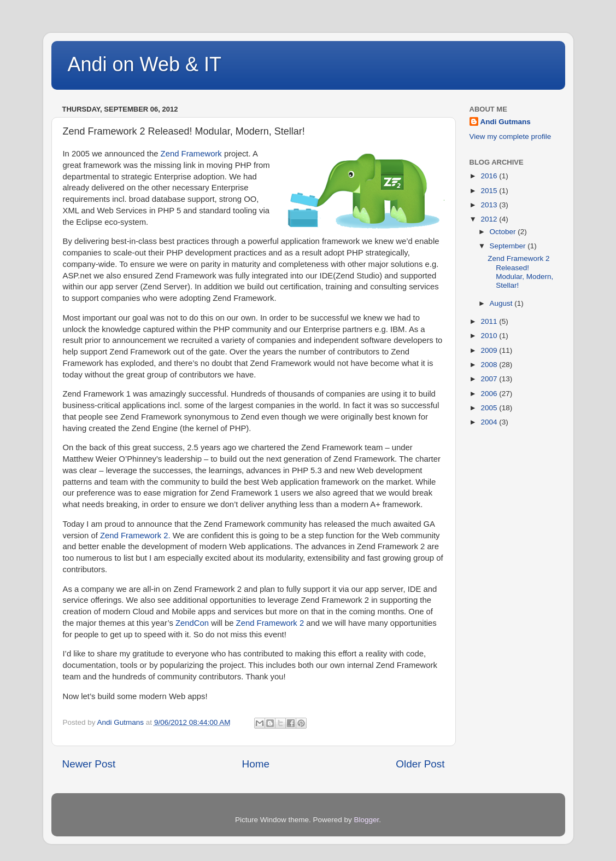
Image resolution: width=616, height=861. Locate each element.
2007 (490, 379)
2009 (490, 350)
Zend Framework (191, 154)
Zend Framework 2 (270, 623)
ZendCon (192, 623)
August (502, 303)
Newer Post (89, 764)
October (504, 232)
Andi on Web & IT (145, 64)
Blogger (367, 820)
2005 (490, 408)
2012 (490, 219)
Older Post (420, 764)
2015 (490, 191)
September (509, 246)
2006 (490, 394)
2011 (490, 321)
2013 (490, 205)
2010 (490, 336)
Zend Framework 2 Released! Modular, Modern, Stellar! (520, 272)
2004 (490, 422)
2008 (490, 365)
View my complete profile (511, 136)
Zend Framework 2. (135, 536)
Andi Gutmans (506, 122)
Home (256, 764)
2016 (490, 176)
